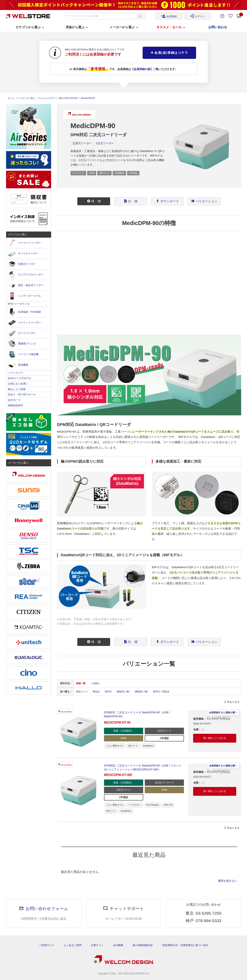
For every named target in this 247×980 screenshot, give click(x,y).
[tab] (94, 201)
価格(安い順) (123, 692)
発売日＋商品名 (161, 692)
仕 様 (131, 201)
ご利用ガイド (47, 945)
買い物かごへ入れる (215, 738)
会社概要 (118, 945)
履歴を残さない (228, 881)
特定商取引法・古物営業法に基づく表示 (185, 945)
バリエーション (204, 201)
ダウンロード (167, 201)
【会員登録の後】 (142, 69)
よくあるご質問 (73, 945)
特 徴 (94, 201)
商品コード (82, 692)
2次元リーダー (105, 143)
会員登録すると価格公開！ (223, 713)
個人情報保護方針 (143, 945)
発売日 (108, 692)
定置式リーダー (82, 143)
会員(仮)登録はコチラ (169, 53)
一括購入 (95, 683)
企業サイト (97, 945)
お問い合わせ (218, 27)
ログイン (197, 16)
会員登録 (169, 16)
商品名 (96, 692)
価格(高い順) (141, 692)
